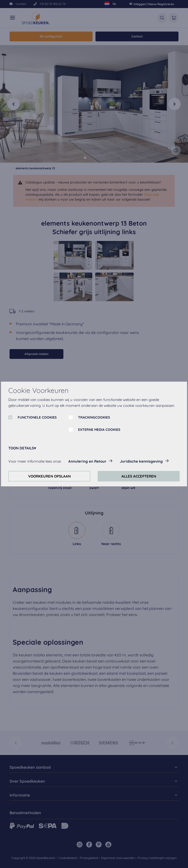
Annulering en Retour (87, 461)
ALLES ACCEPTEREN (139, 476)
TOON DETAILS (21, 448)
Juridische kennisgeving (141, 461)
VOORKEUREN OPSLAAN (49, 476)
